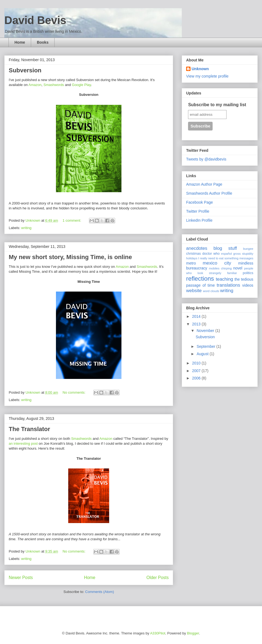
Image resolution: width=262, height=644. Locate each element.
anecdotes (197, 248)
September (206, 346)
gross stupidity (243, 254)
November (206, 331)
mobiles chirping (220, 268)
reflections (200, 279)
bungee (248, 249)
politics (248, 273)
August (203, 354)
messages (246, 258)
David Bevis (35, 20)
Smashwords (54, 85)
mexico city (217, 263)
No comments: (74, 392)
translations (228, 285)
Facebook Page (200, 202)
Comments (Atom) (99, 592)
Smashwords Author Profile (209, 193)
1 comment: (72, 220)
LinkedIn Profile (199, 220)
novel (238, 268)
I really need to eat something (218, 258)
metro (191, 263)
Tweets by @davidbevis (206, 159)
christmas (193, 254)
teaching (224, 279)
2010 (197, 363)
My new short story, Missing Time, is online (70, 257)
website (194, 291)
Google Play (81, 85)
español (226, 254)
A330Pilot (158, 633)
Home (20, 42)
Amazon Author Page (204, 184)
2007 (197, 371)
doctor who (211, 254)
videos (248, 285)
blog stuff (225, 248)
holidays (192, 258)
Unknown (200, 69)
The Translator (29, 429)
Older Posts (158, 578)
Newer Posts (21, 578)
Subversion (25, 70)
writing (26, 228)
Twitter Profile (198, 211)
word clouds (211, 291)
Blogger (193, 633)
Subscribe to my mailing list (217, 105)
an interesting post (23, 443)
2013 (197, 324)
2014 (197, 316)
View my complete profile (207, 76)
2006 (197, 378)
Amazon (35, 85)
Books (43, 42)
